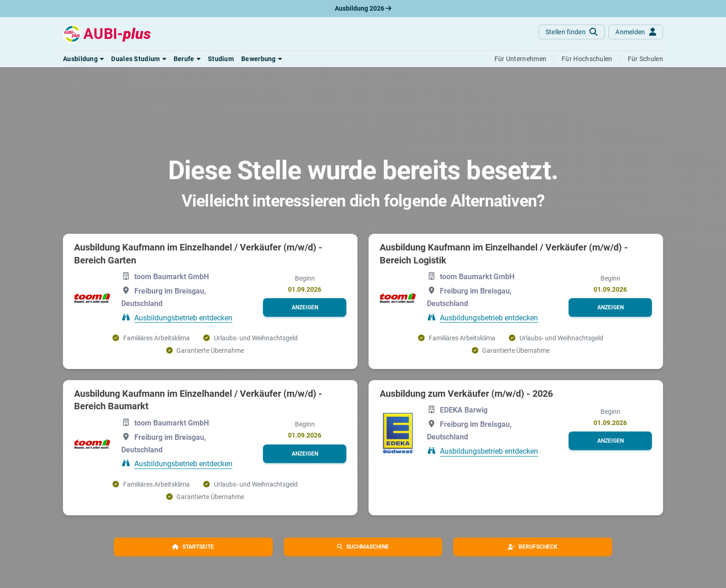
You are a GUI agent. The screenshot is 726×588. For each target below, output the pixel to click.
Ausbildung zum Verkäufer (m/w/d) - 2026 (466, 394)
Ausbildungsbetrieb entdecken (183, 317)
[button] (83, 59)
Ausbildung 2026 (363, 8)
